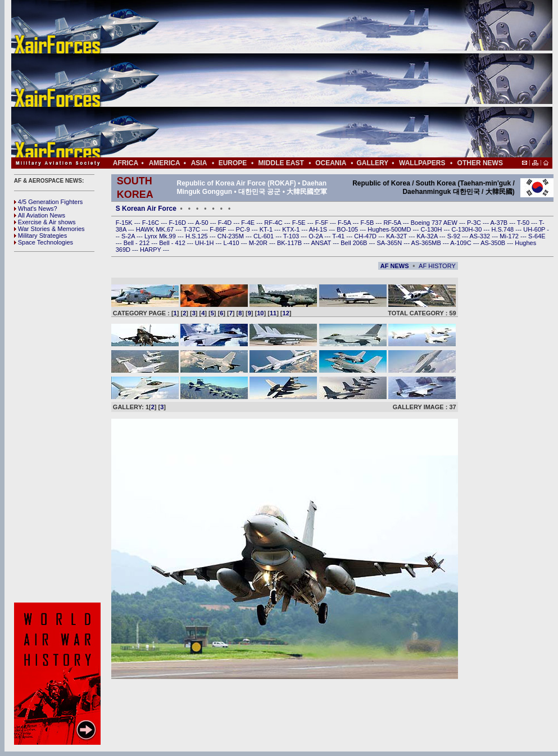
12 (286, 313)
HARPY (151, 250)
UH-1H (205, 243)
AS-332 (481, 236)
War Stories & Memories (49, 229)
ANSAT (322, 243)
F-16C (152, 223)
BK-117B (290, 243)
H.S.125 (198, 236)
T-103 (292, 236)
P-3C (475, 223)
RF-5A (393, 223)
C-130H (432, 229)
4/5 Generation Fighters (49, 202)
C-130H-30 (468, 229)
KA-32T (397, 236)
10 (260, 313)
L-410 (232, 243)
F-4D (226, 223)
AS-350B (494, 243)
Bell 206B (355, 243)
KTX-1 (292, 229)
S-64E (537, 236)
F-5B (368, 223)
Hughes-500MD (390, 229)
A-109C (461, 243)
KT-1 (267, 229)
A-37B (500, 223)
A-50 (202, 223)
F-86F (219, 229)
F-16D (178, 223)
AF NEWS (395, 266)
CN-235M (232, 236)
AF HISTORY (437, 266)
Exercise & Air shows (45, 222)
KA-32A (428, 236)
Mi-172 (510, 236)
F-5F (323, 223)
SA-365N (390, 243)
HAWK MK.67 (156, 229)
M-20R (259, 243)
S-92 (455, 236)
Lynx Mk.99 (161, 236)
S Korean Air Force (146, 209)
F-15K (125, 223)
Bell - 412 (173, 243)
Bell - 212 (138, 243)
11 (273, 313)
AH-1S (319, 229)
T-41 (339, 236)
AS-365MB (427, 243)
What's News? (36, 209)
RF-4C (274, 223)
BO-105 (348, 229)
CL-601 (264, 236)
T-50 (524, 223)
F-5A (345, 223)
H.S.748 (503, 229)
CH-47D (366, 236)
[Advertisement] (316, 79)
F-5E (300, 223)
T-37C (192, 229)
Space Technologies (44, 242)
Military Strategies (40, 236)
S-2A (129, 236)
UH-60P (535, 229)
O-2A (316, 236)
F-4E (249, 223)
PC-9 (244, 229)
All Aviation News (40, 215)
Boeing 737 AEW (435, 223)
